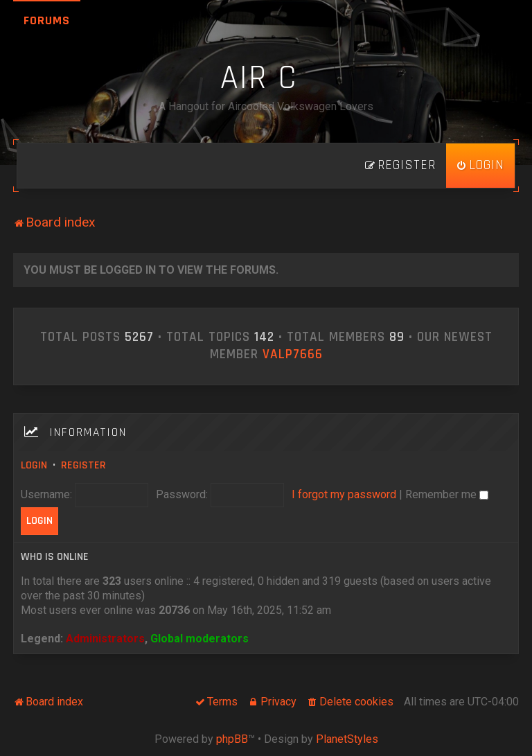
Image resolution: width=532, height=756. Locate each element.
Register (83, 465)
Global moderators (199, 639)
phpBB (232, 739)
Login (34, 465)
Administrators (105, 639)
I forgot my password (344, 494)
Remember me (447, 494)
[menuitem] (480, 166)
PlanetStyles (347, 739)
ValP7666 (293, 355)
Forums (47, 20)
